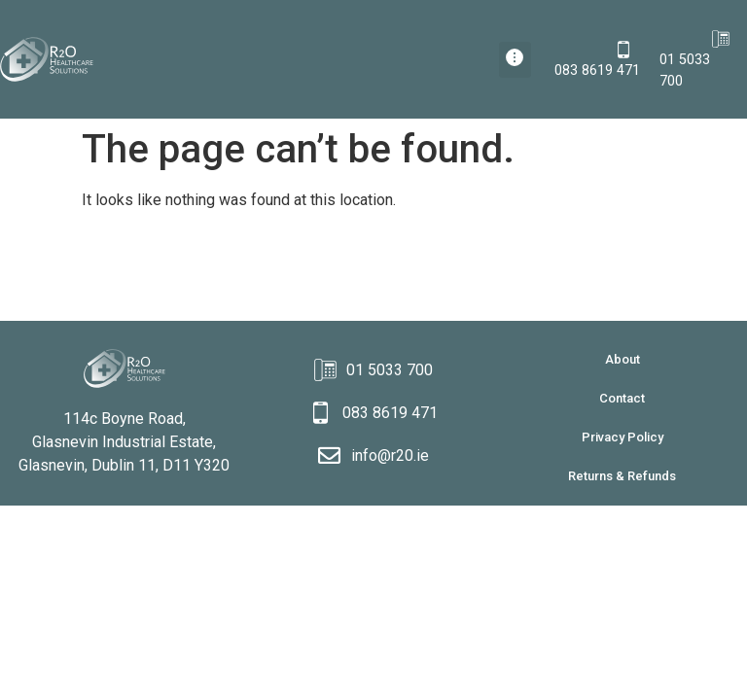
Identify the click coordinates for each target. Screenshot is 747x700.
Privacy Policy (622, 437)
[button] (515, 60)
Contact (622, 398)
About (622, 359)
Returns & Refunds (622, 476)
